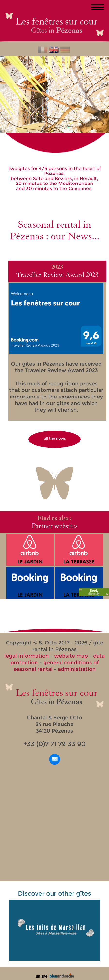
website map (71, 656)
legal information (27, 656)
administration (77, 669)
